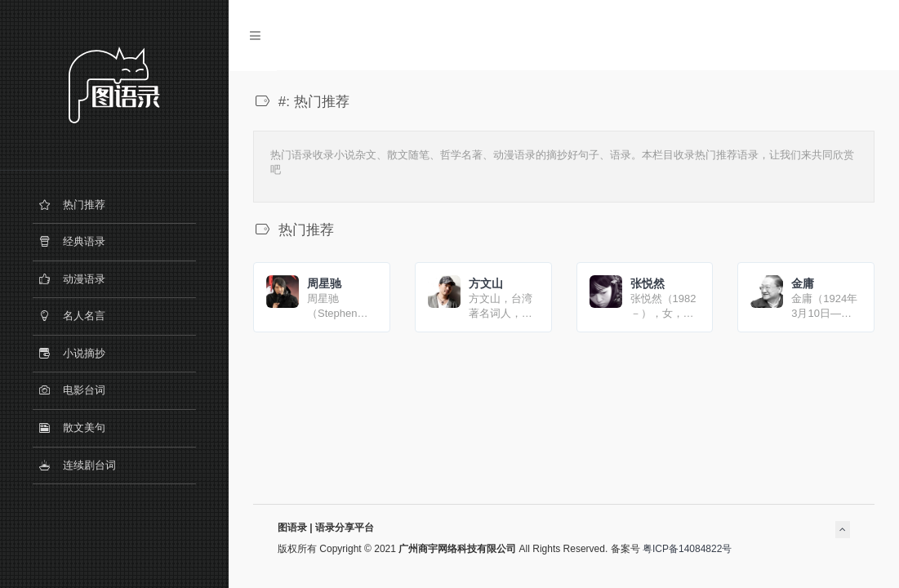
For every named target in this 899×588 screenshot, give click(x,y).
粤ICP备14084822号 (687, 549)
